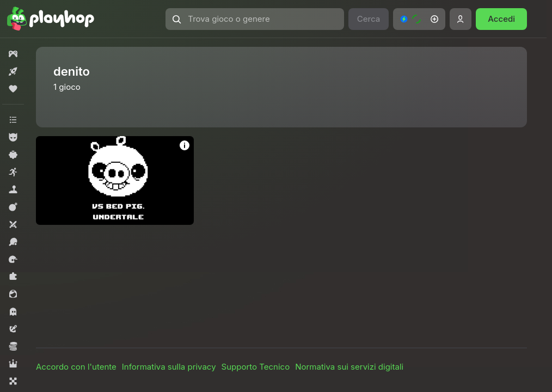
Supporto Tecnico (256, 367)
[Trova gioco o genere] (254, 19)
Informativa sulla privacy (169, 367)
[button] (254, 19)
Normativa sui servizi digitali (349, 367)
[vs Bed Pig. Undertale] (115, 180)
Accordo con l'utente (76, 367)
